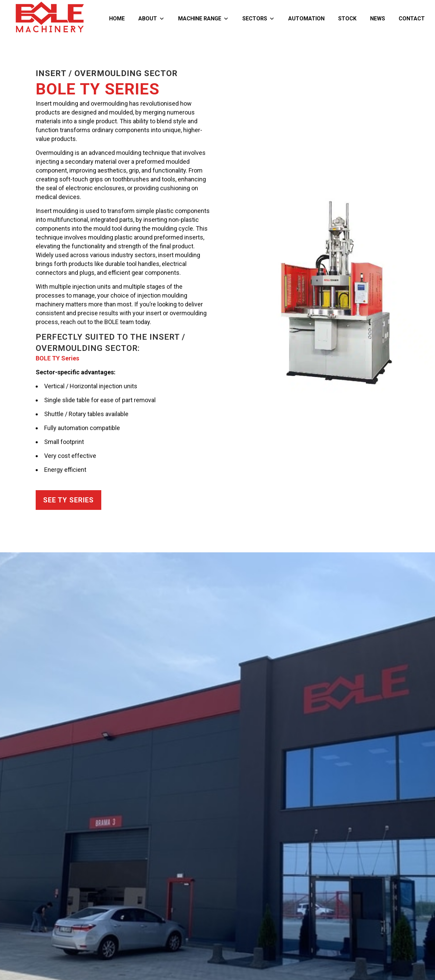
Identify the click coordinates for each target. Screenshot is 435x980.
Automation (306, 19)
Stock (347, 19)
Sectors (258, 19)
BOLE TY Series (57, 358)
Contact (412, 19)
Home (117, 19)
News (378, 19)
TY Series (120, 89)
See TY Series (68, 500)
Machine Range (203, 19)
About (151, 19)
